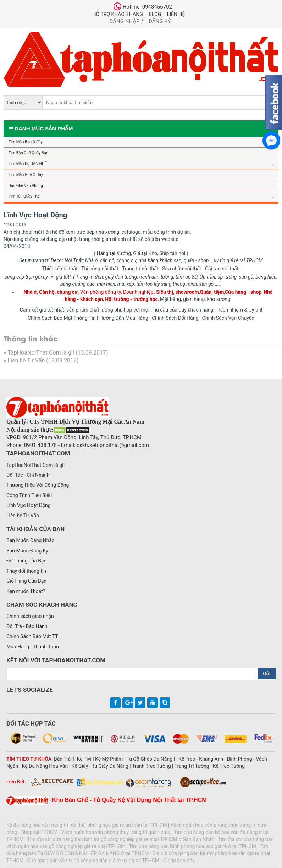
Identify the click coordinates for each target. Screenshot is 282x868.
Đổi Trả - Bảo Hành (27, 626)
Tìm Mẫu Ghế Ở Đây (26, 175)
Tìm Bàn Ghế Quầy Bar (28, 153)
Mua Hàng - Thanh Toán (33, 647)
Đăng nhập (124, 21)
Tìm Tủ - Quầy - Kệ (24, 196)
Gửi (267, 674)
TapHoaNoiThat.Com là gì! (41, 353)
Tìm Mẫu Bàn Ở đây (26, 142)
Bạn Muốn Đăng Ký (27, 551)
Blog (155, 14)
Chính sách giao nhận (30, 616)
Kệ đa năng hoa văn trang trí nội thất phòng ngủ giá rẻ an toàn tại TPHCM (87, 825)
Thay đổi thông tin (26, 571)
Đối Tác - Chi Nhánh (28, 475)
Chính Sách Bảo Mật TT (32, 636)
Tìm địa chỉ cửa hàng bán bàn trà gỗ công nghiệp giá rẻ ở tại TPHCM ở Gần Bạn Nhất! (121, 839)
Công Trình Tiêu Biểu (29, 495)
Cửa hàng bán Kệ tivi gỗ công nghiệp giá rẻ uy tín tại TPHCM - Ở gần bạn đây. (112, 861)
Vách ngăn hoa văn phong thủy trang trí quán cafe (116, 832)
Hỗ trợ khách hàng (118, 14)
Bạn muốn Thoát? (26, 591)
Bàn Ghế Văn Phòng (26, 186)
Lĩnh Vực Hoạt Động (29, 505)
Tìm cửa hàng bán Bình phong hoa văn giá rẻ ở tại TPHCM (192, 846)
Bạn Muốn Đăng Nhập (31, 540)
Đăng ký (160, 21)
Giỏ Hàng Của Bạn (26, 581)
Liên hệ (176, 14)
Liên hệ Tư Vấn (26, 360)
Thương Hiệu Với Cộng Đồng (38, 485)
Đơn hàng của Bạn (26, 561)
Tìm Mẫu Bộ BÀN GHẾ (28, 164)
